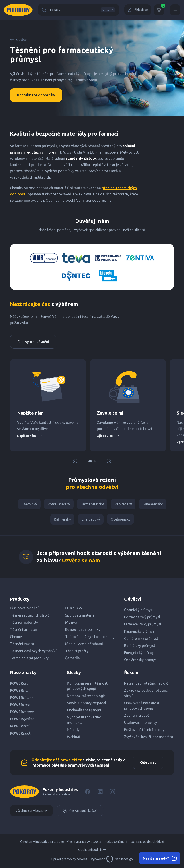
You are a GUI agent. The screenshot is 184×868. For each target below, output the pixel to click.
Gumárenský (153, 504)
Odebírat (148, 762)
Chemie (16, 637)
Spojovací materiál (80, 615)
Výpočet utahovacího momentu (84, 720)
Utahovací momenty (140, 723)
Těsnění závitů (22, 644)
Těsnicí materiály (24, 622)
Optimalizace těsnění (84, 710)
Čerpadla (73, 658)
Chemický (29, 504)
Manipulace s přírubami (84, 644)
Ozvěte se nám (81, 560)
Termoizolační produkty (29, 658)
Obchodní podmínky (92, 850)
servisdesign (120, 859)
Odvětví (19, 40)
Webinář (74, 737)
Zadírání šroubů (137, 715)
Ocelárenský (121, 519)
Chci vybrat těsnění (33, 342)
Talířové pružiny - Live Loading (90, 637)
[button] (90, 461)
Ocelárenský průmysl (141, 660)
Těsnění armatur (24, 629)
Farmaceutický (92, 504)
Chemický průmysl (139, 610)
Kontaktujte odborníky (36, 95)
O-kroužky (74, 608)
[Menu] (175, 10)
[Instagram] (112, 792)
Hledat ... (78, 10)
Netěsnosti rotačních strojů (146, 683)
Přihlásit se (138, 10)
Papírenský (123, 504)
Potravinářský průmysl (142, 617)
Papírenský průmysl (140, 631)
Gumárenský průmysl (141, 638)
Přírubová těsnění (24, 608)
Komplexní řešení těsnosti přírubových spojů (88, 686)
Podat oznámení (116, 842)
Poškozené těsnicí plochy (144, 730)
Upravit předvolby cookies (69, 859)
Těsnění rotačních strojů (30, 615)
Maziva (71, 622)
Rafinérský (62, 519)
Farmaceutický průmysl (143, 624)
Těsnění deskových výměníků (34, 651)
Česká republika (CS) (80, 811)
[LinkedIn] (100, 792)
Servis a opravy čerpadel (87, 703)
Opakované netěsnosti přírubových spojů (142, 706)
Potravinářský (59, 504)
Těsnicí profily (77, 651)
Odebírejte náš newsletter (56, 760)
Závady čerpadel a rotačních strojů (147, 693)
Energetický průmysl (140, 653)
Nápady (73, 730)
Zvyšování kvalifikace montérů (148, 737)
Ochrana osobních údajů (147, 842)
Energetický (91, 519)
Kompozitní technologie (86, 696)
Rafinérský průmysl (139, 646)
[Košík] (159, 10)
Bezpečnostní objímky (83, 629)
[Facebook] (88, 792)
